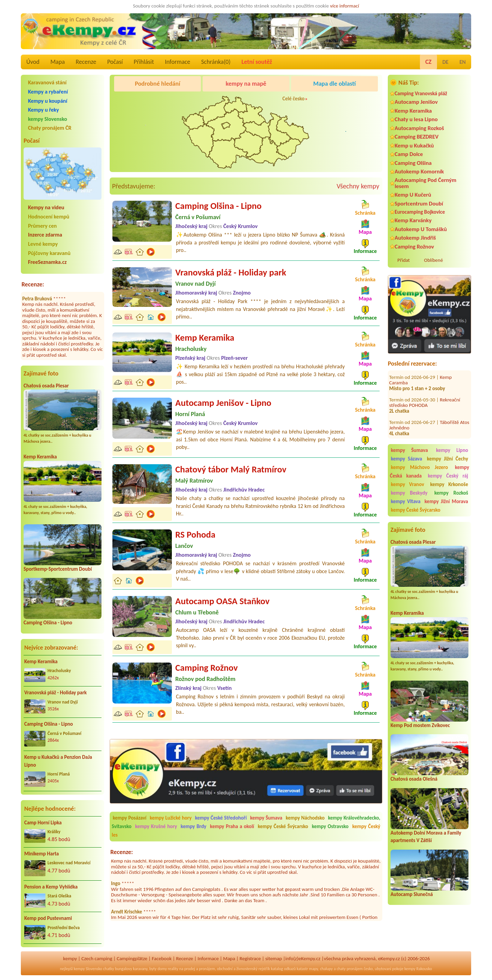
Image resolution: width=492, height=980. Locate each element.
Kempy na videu (46, 207)
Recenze (86, 62)
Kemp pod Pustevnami (48, 918)
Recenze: (33, 284)
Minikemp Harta (42, 854)
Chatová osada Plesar (46, 386)
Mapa (57, 62)
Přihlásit (144, 62)
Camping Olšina (413, 163)
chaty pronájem (350, 969)
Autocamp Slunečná (412, 894)
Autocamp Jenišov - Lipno (223, 403)
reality (173, 969)
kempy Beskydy (409, 493)
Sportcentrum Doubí (419, 204)
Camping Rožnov (414, 247)
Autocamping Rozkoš (419, 128)
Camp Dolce (409, 154)
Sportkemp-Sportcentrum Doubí (58, 569)
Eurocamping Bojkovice (420, 212)
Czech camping (97, 958)
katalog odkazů (283, 969)
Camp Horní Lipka (43, 823)
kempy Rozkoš (451, 493)
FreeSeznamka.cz (47, 262)
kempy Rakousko (418, 969)
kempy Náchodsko (305, 818)
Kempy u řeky (43, 110)
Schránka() (216, 62)
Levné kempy (43, 244)
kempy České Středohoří (221, 818)
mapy (313, 969)
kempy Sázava (406, 459)
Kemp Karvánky (413, 220)
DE (446, 62)
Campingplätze (132, 958)
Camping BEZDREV (416, 137)
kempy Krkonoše (449, 484)
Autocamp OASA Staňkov (222, 601)
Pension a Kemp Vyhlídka (51, 887)
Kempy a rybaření (48, 92)
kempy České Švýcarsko (416, 510)
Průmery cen (42, 226)
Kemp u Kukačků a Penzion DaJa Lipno (58, 761)
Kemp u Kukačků (414, 146)
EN (463, 62)
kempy (70, 958)
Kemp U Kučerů (413, 195)
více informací (345, 6)
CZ (428, 62)
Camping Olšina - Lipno (48, 623)
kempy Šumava (409, 450)
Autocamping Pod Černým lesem (426, 183)
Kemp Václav (453, 436)
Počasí (115, 62)
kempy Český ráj (448, 476)
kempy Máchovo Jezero (419, 467)
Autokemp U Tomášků (421, 229)
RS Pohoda (195, 535)
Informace (177, 62)
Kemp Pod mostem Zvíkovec (420, 725)
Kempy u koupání (48, 101)
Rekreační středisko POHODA (425, 394)
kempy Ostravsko (330, 826)
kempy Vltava (406, 501)
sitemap (274, 958)
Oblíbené (433, 260)
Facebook (162, 958)
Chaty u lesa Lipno (416, 119)
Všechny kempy (358, 186)
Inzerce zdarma (45, 235)
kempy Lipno (452, 450)
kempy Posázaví (129, 818)
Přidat (404, 260)
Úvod (33, 62)
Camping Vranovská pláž (421, 93)
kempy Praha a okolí (232, 826)
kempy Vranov (407, 484)
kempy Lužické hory (171, 818)
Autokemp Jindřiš (415, 238)
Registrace (250, 958)
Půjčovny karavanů (49, 253)
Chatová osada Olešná (414, 779)
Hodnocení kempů (49, 217)
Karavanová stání (47, 82)
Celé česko (294, 99)
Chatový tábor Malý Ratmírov (231, 469)
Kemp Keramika (40, 457)
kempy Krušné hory (156, 826)
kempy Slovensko (47, 119)
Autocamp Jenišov (416, 102)
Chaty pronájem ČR (50, 128)
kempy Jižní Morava (446, 501)
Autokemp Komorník (419, 172)
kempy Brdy (194, 826)
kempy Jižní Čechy (447, 459)
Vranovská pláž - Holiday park (56, 693)
